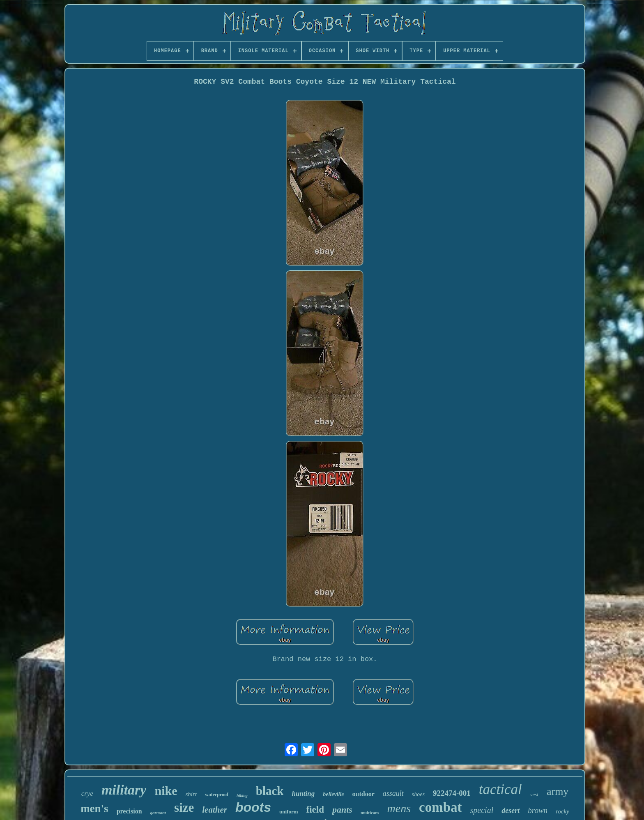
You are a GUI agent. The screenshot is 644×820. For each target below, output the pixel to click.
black (270, 791)
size (184, 807)
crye (87, 794)
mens (399, 808)
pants (342, 810)
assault (393, 793)
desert (511, 811)
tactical (500, 789)
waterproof (217, 795)
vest (534, 794)
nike (166, 791)
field (315, 810)
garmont (158, 813)
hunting (303, 794)
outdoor (363, 794)
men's (94, 808)
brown (538, 810)
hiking (242, 796)
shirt (191, 794)
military (124, 790)
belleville (333, 794)
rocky (562, 811)
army (558, 791)
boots (253, 807)
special (482, 810)
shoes (418, 794)
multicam (370, 813)
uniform (289, 812)
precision (129, 811)
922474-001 (452, 793)
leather (215, 810)
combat (440, 807)
